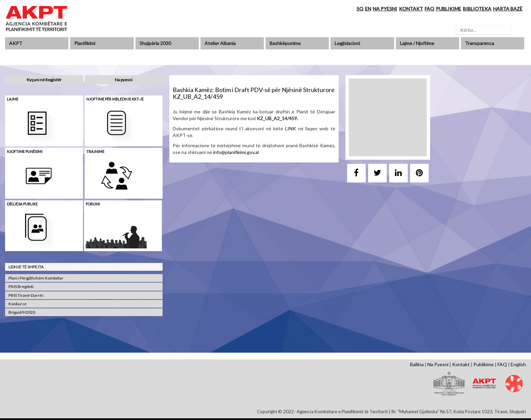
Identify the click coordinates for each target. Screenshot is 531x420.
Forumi (93, 204)
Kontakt (461, 364)
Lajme (13, 99)
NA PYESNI (385, 9)
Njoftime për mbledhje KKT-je (115, 99)
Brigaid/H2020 (22, 312)
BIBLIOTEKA (477, 9)
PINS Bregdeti (21, 286)
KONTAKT (411, 9)
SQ (360, 9)
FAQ (429, 9)
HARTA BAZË (508, 9)
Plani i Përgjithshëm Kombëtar (36, 278)
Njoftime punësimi (25, 151)
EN (368, 9)
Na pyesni (124, 80)
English (518, 364)
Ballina (417, 364)
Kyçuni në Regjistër (44, 80)
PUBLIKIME (449, 9)
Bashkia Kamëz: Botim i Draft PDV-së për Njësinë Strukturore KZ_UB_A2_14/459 (254, 93)
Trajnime (95, 151)
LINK (291, 128)
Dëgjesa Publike (22, 204)
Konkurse (17, 304)
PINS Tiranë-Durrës (26, 295)
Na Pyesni (438, 364)
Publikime (484, 364)
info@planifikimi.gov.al (236, 152)
